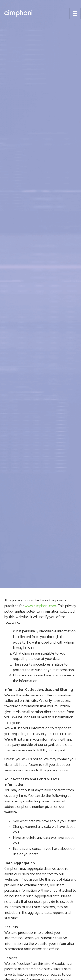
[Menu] (75, 13)
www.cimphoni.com (40, 606)
